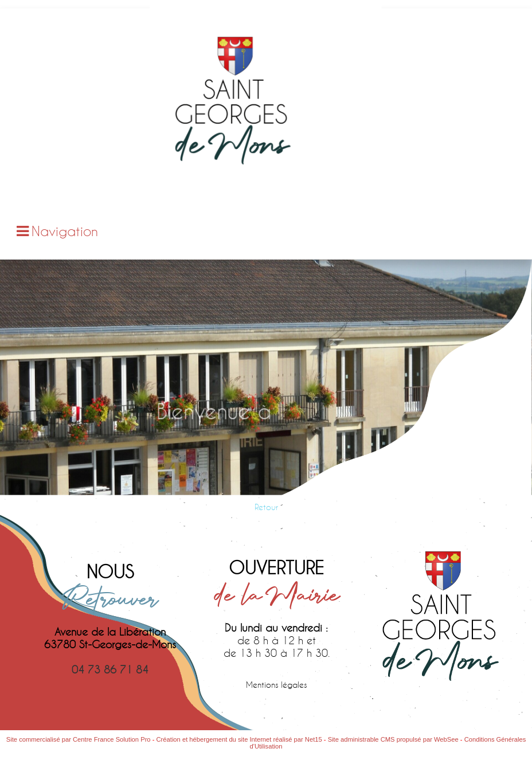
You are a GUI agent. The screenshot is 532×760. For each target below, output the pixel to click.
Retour (266, 507)
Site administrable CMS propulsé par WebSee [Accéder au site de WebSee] (393, 739)
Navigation (65, 231)
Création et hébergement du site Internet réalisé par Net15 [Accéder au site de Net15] (239, 739)
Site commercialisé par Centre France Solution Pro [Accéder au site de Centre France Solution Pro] (79, 739)
